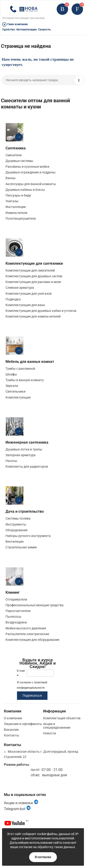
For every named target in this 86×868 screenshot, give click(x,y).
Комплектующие (18, 397)
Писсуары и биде (18, 195)
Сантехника (16, 148)
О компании (13, 718)
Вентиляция (15, 542)
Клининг (13, 592)
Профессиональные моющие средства (35, 605)
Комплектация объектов (62, 718)
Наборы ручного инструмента (28, 536)
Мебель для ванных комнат (30, 362)
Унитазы (12, 201)
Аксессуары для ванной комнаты (31, 184)
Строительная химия (21, 547)
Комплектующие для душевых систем (34, 276)
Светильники (15, 391)
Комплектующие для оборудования (32, 640)
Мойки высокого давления (26, 628)
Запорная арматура (21, 455)
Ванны (11, 178)
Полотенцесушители (21, 218)
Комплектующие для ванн (25, 305)
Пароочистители (18, 611)
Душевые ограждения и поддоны (31, 172)
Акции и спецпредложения (57, 726)
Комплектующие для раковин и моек (33, 282)
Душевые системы (19, 161)
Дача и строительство (25, 511)
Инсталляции (16, 207)
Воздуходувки (16, 622)
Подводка (13, 299)
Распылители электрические (27, 634)
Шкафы (11, 374)
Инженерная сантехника (27, 442)
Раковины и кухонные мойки (27, 167)
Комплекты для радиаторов (27, 466)
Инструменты (16, 524)
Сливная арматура (20, 288)
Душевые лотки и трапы (24, 449)
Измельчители (16, 213)
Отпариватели (16, 599)
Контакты (11, 735)
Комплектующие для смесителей (30, 270)
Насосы (11, 461)
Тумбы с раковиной (20, 369)
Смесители (14, 155)
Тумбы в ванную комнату (25, 380)
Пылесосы (13, 617)
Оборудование (17, 530)
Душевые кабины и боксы (25, 190)
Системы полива (18, 518)
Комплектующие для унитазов (29, 294)
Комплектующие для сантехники (34, 263)
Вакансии (11, 730)
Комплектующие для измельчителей (33, 316)
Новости (50, 733)
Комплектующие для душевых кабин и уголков (41, 311)
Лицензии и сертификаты (23, 724)
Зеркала (12, 386)
